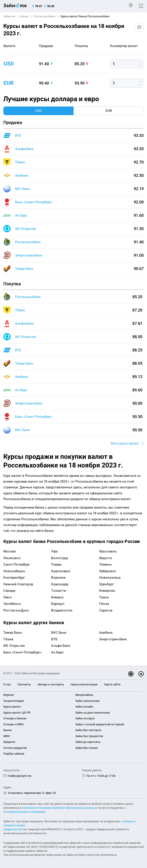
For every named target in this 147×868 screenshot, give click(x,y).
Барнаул (58, 604)
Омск (8, 597)
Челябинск (12, 604)
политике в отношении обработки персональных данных (58, 808)
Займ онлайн (84, 707)
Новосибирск (14, 571)
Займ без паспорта (88, 730)
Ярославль (108, 551)
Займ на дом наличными (93, 713)
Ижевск (57, 597)
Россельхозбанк (44, 16)
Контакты (24, 684)
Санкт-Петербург (17, 564)
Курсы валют (12, 707)
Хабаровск (108, 571)
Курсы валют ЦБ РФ (17, 713)
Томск (104, 597)
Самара (9, 591)
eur (9, 83)
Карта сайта (112, 684)
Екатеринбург (14, 578)
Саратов (106, 610)
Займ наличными (87, 701)
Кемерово (107, 591)
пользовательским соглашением (24, 812)
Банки (24, 16)
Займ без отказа (86, 748)
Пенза (104, 604)
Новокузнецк (110, 578)
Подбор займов (14, 754)
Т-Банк (20, 162)
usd (9, 64)
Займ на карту (85, 718)
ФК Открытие (26, 229)
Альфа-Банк (24, 149)
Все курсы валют (125, 443)
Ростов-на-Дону (16, 610)
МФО (7, 736)
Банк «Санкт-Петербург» (34, 202)
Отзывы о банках (15, 718)
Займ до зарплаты (88, 742)
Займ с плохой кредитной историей (100, 724)
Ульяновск (12, 558)
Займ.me (9, 16)
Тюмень (105, 564)
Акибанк (22, 176)
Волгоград (59, 558)
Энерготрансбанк (29, 255)
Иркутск (106, 558)
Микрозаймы (84, 695)
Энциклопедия (14, 701)
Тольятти (59, 591)
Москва (10, 551)
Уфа (54, 551)
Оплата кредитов (15, 748)
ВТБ (18, 136)
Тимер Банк (24, 269)
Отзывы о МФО (14, 724)
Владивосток (62, 610)
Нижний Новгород (18, 584)
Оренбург (106, 584)
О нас (7, 684)
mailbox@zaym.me (20, 776)
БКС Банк (22, 189)
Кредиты (9, 742)
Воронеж (58, 578)
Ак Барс (21, 215)
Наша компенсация (84, 684)
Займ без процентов (89, 736)
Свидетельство (13, 829)
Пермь (56, 564)
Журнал (9, 695)
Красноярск (61, 571)
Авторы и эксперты (51, 684)
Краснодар (60, 584)
